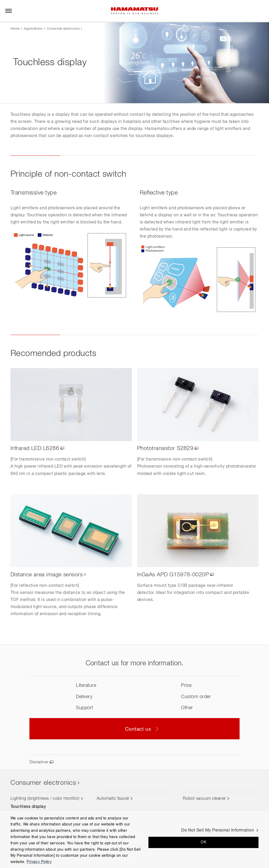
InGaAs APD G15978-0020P (174, 575)
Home (15, 29)
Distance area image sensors (48, 575)
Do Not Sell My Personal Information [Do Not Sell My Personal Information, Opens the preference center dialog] (218, 830)
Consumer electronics (63, 29)
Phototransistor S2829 (167, 449)
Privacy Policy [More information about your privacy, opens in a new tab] (39, 862)
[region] (134, 839)
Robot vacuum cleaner (204, 799)
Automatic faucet (113, 799)
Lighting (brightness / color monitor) (45, 799)
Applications (33, 29)
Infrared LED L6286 (36, 449)
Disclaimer (39, 762)
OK (203, 842)
